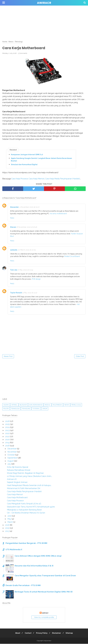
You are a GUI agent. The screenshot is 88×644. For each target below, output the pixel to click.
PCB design (36, 279)
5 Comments (23, 54)
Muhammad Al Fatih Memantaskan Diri (24, 489)
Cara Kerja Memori (36, 179)
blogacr (23, 405)
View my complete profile (44, 618)
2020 (8, 440)
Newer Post (8, 357)
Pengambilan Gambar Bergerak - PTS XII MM (26, 543)
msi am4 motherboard (58, 214)
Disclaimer (57, 633)
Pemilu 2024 (76, 405)
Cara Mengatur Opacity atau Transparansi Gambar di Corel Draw (45, 576)
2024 (8, 428)
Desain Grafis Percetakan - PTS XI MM (23, 586)
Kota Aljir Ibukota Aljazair (18, 467)
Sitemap (70, 633)
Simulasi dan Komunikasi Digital (24, 165)
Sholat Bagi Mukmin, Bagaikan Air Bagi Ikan (25, 473)
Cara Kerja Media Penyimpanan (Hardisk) (63, 179)
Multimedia (57, 405)
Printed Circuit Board (72, 256)
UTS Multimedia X (14, 550)
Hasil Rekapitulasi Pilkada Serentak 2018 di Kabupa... (29, 485)
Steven (13, 227)
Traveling (26, 409)
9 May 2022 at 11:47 (30, 293)
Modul (48, 405)
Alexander (14, 207)
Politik (6, 409)
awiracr (44, 3)
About (17, 633)
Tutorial (36, 409)
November (12, 452)
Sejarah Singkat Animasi (17, 482)
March (10, 522)
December (12, 449)
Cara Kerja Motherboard (17, 498)
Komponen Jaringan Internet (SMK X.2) (27, 155)
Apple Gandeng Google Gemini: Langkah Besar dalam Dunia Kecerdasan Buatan (41, 160)
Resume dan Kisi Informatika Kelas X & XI (34, 566)
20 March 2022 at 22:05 (27, 250)
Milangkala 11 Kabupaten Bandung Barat (24, 510)
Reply (12, 218)
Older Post (80, 357)
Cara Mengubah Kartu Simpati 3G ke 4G (24, 504)
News (67, 405)
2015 (8, 528)
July (9, 464)
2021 (8, 437)
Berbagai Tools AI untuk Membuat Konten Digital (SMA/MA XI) (44, 592)
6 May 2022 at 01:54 (26, 270)
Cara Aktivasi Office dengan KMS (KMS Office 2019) (38, 556)
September (13, 458)
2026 (8, 421)
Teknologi (15, 409)
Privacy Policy (42, 633)
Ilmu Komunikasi (36, 405)
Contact (28, 633)
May (10, 519)
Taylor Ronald (16, 293)
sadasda (14, 250)
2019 (8, 443)
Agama (6, 405)
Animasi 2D (12, 479)
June (10, 516)
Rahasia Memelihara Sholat (19, 470)
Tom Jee (14, 270)
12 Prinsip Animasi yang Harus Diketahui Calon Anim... (30, 476)
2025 (8, 424)
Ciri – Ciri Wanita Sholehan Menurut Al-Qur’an (26, 513)
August (11, 461)
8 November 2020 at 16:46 (27, 227)
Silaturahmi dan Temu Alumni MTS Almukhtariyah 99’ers (31, 507)
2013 (8, 531)
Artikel (14, 405)
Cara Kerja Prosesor (20, 179)
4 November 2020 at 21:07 (30, 207)
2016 (8, 525)
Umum (45, 409)
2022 (8, 434)
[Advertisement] (44, 16)
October (11, 455)
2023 (8, 431)
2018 (8, 446)
